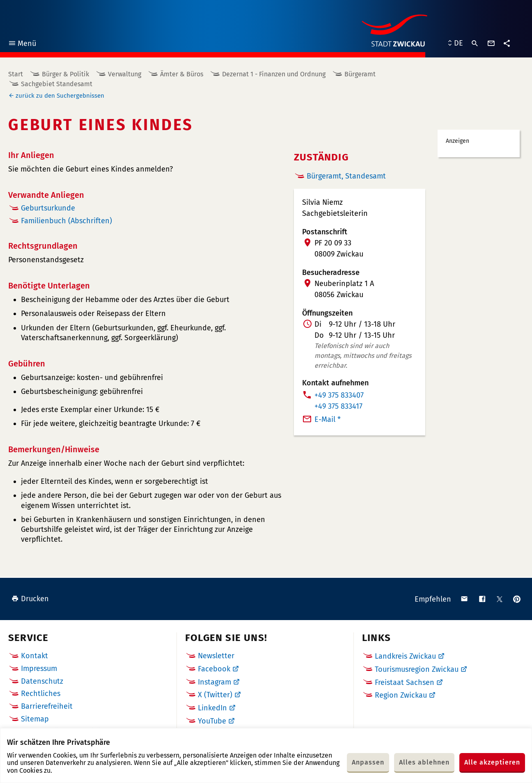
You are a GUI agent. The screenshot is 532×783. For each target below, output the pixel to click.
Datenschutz (42, 681)
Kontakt (34, 656)
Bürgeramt (360, 74)
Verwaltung (125, 74)
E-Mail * (328, 419)
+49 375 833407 (339, 395)
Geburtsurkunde (48, 208)
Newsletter (216, 656)
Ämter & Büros (182, 74)
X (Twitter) (215, 695)
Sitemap (35, 719)
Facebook (214, 669)
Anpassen (368, 762)
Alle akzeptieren (492, 762)
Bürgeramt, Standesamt (346, 176)
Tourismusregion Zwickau (417, 669)
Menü (22, 45)
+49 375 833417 (338, 406)
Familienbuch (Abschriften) (66, 221)
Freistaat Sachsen (405, 682)
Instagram (214, 682)
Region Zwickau (401, 695)
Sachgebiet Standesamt (57, 84)
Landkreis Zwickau (405, 656)
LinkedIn (212, 708)
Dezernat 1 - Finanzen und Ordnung (274, 74)
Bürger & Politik (65, 74)
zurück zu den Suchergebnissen (60, 96)
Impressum (39, 669)
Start (16, 74)
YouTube (212, 721)
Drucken (30, 599)
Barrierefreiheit (47, 706)
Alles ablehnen (424, 762)
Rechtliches (41, 694)
